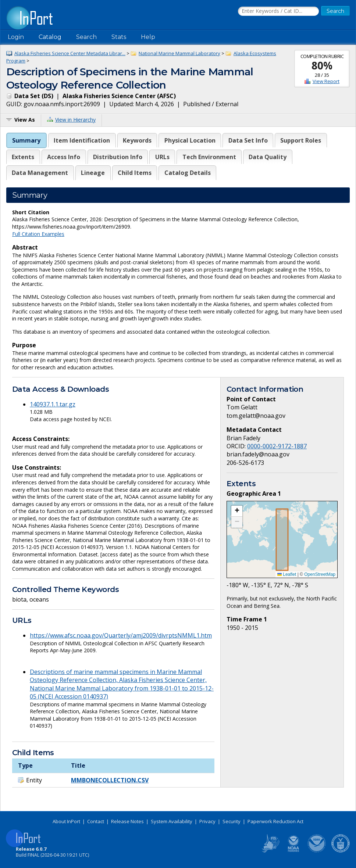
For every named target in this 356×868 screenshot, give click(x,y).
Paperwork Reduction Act (275, 821)
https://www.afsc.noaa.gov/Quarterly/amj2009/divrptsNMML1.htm (121, 635)
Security (232, 821)
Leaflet (287, 574)
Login (16, 37)
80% (322, 65)
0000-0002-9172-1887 (277, 446)
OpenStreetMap (320, 574)
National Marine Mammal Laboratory (179, 53)
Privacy (207, 821)
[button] (237, 511)
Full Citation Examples (38, 234)
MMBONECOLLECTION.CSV (110, 780)
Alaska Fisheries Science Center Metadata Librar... (70, 53)
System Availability (172, 821)
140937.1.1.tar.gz (53, 404)
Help (148, 37)
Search (86, 37)
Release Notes (127, 821)
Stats (119, 37)
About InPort (66, 821)
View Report (326, 81)
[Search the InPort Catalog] (278, 11)
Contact (96, 821)
